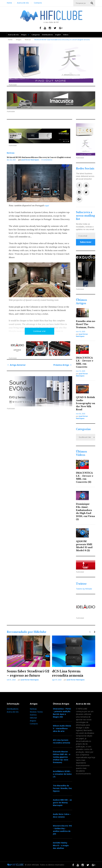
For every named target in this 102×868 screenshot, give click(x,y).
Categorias (36, 35)
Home (9, 3)
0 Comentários (47, 160)
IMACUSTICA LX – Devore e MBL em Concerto (85, 362)
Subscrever (86, 242)
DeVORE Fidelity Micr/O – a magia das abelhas (61, 845)
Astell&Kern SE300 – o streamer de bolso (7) (62, 774)
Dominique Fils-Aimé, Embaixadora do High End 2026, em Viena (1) (85, 512)
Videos (66, 35)
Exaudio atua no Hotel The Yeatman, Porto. (86, 324)
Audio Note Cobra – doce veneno (62, 815)
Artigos (24, 35)
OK (92, 3)
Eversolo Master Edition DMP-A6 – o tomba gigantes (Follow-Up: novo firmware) (62, 757)
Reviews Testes (36, 712)
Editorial (33, 718)
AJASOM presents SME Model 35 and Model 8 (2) (84, 546)
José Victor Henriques (30, 160)
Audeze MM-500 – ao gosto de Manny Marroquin (62, 803)
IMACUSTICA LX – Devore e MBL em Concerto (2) (85, 477)
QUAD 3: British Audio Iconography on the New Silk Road (86, 403)
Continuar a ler (39, 331)
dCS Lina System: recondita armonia (62, 741)
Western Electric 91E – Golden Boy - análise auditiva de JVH (62, 830)
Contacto (38, 3)
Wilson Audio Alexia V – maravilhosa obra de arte (62, 728)
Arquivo (33, 721)
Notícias (28, 40)
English (58, 35)
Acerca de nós (23, 3)
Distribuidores (48, 35)
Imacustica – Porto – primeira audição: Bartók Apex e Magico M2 (62, 713)
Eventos (33, 715)
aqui (47, 205)
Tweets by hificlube (84, 589)
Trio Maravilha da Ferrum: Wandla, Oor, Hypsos (62, 788)
